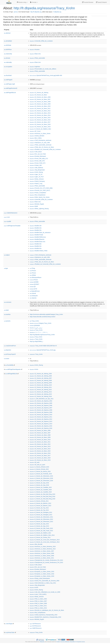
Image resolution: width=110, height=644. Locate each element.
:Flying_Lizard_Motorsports (40, 578)
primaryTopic (10, 632)
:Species (33, 298)
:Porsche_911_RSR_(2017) (40, 190)
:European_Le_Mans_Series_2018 (42, 576)
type (6, 268)
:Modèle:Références (38, 237)
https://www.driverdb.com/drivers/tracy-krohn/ (43, 317)
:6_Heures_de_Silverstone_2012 (41, 519)
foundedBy (9, 365)
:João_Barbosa (36, 168)
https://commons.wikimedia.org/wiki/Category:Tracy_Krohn (46, 314)
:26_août (35, 462)
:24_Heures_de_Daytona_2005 (41, 403)
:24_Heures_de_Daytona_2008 (41, 410)
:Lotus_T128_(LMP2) (38, 594)
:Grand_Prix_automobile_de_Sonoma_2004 (45, 581)
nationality (8, 62)
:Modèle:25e (36, 230)
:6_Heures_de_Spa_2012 (39, 524)
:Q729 (33, 289)
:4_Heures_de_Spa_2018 (39, 485)
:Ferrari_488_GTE (37, 161)
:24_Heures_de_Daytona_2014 (41, 424)
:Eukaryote (34, 296)
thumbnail (8, 75)
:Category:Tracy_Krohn (41, 323)
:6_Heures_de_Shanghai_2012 (41, 512)
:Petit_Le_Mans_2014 (38, 608)
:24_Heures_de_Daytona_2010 (41, 415)
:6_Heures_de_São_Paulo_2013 (41, 531)
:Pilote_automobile (37, 58)
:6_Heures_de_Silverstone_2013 (41, 522)
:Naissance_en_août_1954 (40, 143)
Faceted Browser (88, 2)
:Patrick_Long (36, 184)
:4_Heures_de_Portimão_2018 (41, 474)
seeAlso (7, 314)
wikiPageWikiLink (10, 93)
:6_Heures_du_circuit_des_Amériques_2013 (45, 540)
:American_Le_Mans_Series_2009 (42, 556)
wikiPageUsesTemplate (12, 226)
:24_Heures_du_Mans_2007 (40, 99)
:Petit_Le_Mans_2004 (38, 599)
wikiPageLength (9, 84)
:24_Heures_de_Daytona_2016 (41, 428)
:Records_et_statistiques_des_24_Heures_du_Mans (47, 610)
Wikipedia (42, 642)
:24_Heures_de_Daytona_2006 (41, 405)
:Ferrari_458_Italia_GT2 (39, 159)
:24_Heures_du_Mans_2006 (40, 97)
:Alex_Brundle (36, 544)
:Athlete (33, 275)
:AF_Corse (35, 131)
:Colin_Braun (36, 152)
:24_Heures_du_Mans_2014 (40, 115)
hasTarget (9, 624)
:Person (33, 271)
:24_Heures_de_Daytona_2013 (41, 421)
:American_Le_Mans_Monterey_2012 (43, 549)
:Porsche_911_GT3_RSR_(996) (41, 188)
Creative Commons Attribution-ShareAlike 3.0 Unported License (70, 642)
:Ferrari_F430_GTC (38, 163)
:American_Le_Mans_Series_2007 (42, 551)
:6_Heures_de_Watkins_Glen (40, 129)
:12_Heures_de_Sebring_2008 (41, 380)
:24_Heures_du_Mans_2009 (40, 104)
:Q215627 (34, 284)
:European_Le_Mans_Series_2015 (42, 572)
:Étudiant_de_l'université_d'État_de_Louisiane (45, 149)
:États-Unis (35, 54)
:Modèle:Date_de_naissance (40, 233)
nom (7, 217)
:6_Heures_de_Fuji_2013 (39, 510)
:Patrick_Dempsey (37, 181)
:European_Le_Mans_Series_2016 (42, 574)
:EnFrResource (35, 626)
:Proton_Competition (38, 193)
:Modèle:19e (36, 226)
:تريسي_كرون (36, 328)
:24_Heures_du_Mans (38, 95)
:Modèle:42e (36, 248)
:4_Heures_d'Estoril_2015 (39, 467)
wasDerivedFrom (10, 346)
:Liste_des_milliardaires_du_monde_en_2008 (45, 592)
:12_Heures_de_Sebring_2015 (41, 394)
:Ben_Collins (36, 138)
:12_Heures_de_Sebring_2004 (41, 374)
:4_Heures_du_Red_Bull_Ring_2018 (42, 499)
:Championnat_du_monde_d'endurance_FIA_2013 (46, 562)
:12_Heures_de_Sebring (39, 93)
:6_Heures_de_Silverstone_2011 (41, 517)
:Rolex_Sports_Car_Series (40, 197)
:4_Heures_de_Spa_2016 (39, 483)
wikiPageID (8, 80)
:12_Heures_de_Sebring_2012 (41, 390)
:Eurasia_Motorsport (38, 156)
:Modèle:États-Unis (38, 242)
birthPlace (8, 50)
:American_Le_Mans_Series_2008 (42, 553)
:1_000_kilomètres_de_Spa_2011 (42, 399)
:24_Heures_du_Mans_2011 (40, 108)
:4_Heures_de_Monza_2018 (40, 471)
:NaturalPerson (35, 291)
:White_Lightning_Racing (39, 209)
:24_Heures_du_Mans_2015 (40, 118)
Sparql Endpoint (101, 2)
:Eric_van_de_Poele (38, 154)
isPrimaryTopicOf (10, 354)
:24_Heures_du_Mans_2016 (40, 120)
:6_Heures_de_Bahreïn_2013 (40, 506)
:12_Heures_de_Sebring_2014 (41, 392)
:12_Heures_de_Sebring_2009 (41, 383)
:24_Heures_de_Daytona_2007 (41, 408)
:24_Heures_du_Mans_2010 (40, 106)
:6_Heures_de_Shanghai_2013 (41, 515)
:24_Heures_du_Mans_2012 (40, 111)
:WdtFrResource (36, 628)
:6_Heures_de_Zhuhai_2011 (40, 537)
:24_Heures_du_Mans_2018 (40, 124)
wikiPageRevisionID (11, 88)
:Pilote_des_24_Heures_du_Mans (42, 147)
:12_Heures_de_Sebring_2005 (41, 376)
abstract (7, 33)
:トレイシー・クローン (39, 332)
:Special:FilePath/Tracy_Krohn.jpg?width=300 (46, 75)
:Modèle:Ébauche (37, 239)
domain (7, 58)
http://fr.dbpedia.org (36, 12)
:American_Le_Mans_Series (40, 133)
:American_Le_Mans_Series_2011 (42, 558)
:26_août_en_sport (37, 465)
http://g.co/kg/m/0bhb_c (36, 341)
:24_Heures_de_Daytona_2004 (41, 401)
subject (7, 255)
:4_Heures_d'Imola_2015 (39, 469)
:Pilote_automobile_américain (41, 145)
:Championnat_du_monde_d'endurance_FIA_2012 (46, 560)
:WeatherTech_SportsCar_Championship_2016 (45, 617)
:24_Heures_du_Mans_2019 (40, 127)
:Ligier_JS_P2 (36, 174)
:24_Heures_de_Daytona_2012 (41, 419)
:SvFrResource (35, 624)
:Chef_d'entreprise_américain (41, 140)
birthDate (8, 45)
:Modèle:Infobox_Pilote (39, 251)
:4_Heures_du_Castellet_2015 (41, 487)
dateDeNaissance (11, 213)
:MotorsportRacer (36, 277)
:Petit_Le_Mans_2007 (38, 601)
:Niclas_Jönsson (37, 179)
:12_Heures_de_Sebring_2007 (41, 378)
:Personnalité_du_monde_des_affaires (43, 69)
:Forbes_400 (36, 165)
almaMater (8, 41)
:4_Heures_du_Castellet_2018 (41, 492)
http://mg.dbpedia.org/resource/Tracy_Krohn (42, 335)
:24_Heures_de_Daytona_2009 (41, 412)
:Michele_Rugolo (37, 204)
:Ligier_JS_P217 (37, 177)
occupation (8, 67)
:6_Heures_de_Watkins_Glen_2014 (42, 535)
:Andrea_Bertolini (37, 136)
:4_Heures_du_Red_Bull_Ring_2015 (42, 494)
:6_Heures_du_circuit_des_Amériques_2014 (45, 542)
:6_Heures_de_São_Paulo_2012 (41, 528)
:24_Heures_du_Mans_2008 (40, 102)
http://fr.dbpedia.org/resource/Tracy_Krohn (44, 8)
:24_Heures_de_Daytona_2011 (41, 417)
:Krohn (34, 369)
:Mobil (34, 206)
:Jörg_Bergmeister (37, 170)
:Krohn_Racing (36, 172)
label (6, 310)
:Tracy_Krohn (34, 321)
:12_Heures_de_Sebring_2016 (41, 396)
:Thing (32, 268)
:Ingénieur (35, 67)
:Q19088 (34, 282)
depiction (8, 350)
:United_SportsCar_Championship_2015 (44, 615)
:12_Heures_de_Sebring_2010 (41, 385)
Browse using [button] (22, 2)
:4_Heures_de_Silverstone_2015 (41, 476)
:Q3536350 (35, 326)
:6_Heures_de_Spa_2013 (39, 526)
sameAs (7, 321)
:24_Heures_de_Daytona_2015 (41, 426)
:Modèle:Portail (36, 235)
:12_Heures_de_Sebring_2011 (41, 387)
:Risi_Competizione (38, 195)
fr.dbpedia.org (57, 12)
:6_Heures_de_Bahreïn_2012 (40, 503)
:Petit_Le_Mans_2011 (38, 606)
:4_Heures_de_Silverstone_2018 (41, 481)
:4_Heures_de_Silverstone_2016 (41, 478)
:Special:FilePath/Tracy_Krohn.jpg (43, 350)
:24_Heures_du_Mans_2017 (40, 122)
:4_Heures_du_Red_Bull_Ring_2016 (42, 496)
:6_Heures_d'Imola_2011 (39, 501)
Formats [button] (34, 2)
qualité (7, 221)
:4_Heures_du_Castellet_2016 (41, 490)
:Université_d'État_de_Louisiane (41, 41)
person (16, 12)
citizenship (8, 54)
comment (8, 302)
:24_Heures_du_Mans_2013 (40, 113)
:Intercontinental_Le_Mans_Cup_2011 (43, 583)
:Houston (35, 50)
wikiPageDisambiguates (13, 369)
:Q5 (33, 287)
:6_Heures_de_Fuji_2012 (39, 508)
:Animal (33, 293)
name (7, 359)
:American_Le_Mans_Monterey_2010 (43, 547)
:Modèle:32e (36, 246)
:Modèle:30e (36, 244)
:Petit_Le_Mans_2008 (38, 603)
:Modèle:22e (36, 228)
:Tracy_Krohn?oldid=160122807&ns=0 (43, 346)
